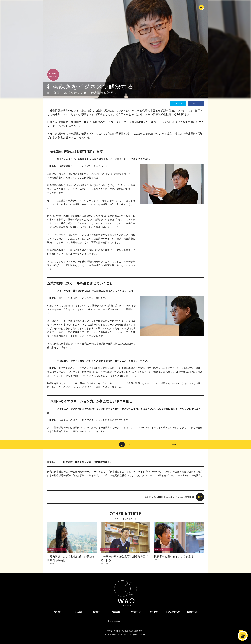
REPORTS (97, 612)
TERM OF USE (193, 612)
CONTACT (154, 612)
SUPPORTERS (135, 612)
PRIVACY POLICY (174, 612)
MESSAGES (77, 612)
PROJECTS (116, 612)
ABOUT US (58, 612)
